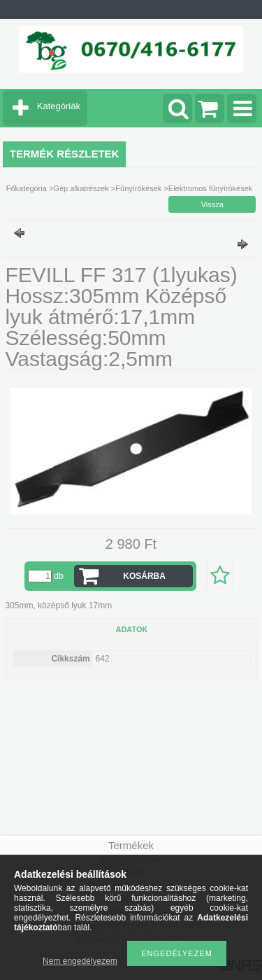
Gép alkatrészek (81, 188)
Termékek (131, 845)
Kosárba (144, 576)
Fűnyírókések (138, 188)
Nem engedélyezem (80, 961)
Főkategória (27, 188)
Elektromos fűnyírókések (210, 188)
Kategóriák (59, 106)
